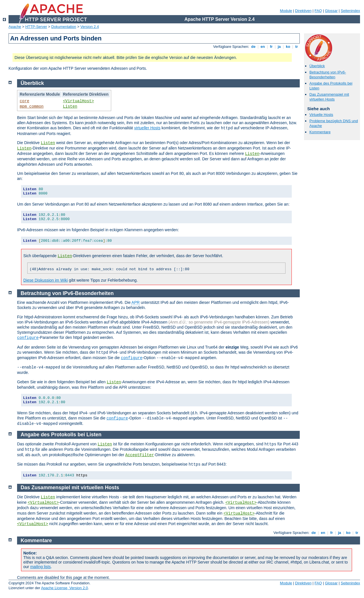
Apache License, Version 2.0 (64, 588)
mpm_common (32, 107)
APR (136, 302)
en (263, 47)
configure (28, 338)
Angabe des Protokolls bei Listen (61, 435)
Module (286, 11)
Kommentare (320, 132)
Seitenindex (350, 11)
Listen (70, 107)
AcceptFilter (140, 455)
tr (297, 47)
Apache (15, 27)
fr (271, 47)
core (24, 101)
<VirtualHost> (78, 101)
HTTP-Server (36, 27)
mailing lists (40, 567)
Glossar (331, 11)
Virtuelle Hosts (321, 115)
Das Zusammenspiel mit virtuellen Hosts (329, 97)
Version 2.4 (90, 27)
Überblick (317, 66)
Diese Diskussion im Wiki (45, 280)
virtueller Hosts (147, 128)
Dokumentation (64, 27)
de (253, 47)
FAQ (318, 11)
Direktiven (303, 11)
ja (279, 47)
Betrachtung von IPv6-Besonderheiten (328, 75)
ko (288, 47)
